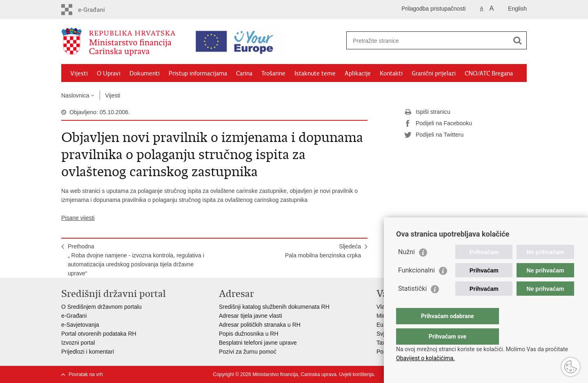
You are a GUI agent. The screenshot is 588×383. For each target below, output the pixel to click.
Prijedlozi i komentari (88, 352)
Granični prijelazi (434, 73)
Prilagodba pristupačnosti (433, 9)
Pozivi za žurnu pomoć (248, 352)
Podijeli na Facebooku (438, 124)
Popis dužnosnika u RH (249, 334)
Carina (244, 73)
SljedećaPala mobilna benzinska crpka (323, 251)
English (517, 9)
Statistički (412, 305)
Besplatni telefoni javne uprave (258, 343)
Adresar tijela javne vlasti (251, 316)
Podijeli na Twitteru (434, 135)
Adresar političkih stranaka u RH (260, 325)
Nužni (406, 268)
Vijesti (79, 73)
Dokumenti (145, 73)
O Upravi (109, 73)
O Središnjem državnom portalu (101, 307)
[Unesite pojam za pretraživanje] (423, 41)
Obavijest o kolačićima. (425, 358)
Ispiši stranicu (427, 112)
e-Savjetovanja (80, 325)
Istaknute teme (315, 73)
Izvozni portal (78, 343)
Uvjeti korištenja (356, 374)
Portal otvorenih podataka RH (99, 334)
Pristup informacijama (198, 73)
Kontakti (391, 73)
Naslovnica (75, 95)
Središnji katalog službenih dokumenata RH (274, 307)
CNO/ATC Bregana (489, 73)
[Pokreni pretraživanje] (517, 40)
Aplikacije (358, 73)
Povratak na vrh (86, 374)
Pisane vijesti (78, 218)
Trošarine (273, 73)
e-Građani (74, 316)
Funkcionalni (416, 287)
